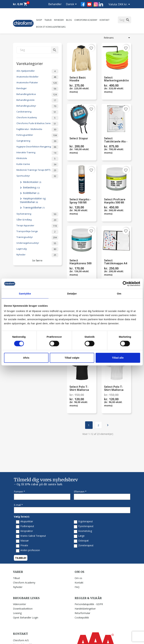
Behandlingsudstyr (37, 106)
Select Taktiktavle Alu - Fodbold (116, 140)
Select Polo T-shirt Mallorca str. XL (79, 388)
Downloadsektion (23, 577)
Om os (78, 546)
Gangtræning (37, 141)
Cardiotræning (37, 112)
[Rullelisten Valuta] (125, 5)
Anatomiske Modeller (37, 77)
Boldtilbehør (31, 193)
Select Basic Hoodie (78, 79)
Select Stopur (79, 139)
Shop (39, 20)
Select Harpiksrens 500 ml (80, 262)
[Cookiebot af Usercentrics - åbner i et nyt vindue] (125, 284)
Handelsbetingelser (85, 577)
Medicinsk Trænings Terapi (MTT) (37, 170)
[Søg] (37, 50)
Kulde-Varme (37, 165)
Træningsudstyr (37, 238)
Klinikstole (37, 159)
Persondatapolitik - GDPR (89, 572)
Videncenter (20, 572)
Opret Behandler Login (26, 586)
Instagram (96, 4)
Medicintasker (32, 182)
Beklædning (31, 187)
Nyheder (59, 20)
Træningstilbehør (34, 207)
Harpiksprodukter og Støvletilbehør (33, 200)
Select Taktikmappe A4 (116, 262)
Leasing (17, 581)
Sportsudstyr (37, 176)
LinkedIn (101, 4)
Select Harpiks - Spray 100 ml (80, 201)
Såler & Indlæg (37, 220)
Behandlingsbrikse (37, 95)
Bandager (37, 89)
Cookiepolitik (82, 586)
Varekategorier (30, 63)
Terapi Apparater (37, 226)
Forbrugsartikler (37, 135)
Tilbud (48, 20)
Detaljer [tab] (72, 294)
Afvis (26, 358)
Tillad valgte (72, 358)
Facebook (83, 4)
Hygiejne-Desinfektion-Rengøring (37, 147)
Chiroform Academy (86, 20)
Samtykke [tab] (25, 294)
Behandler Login (55, 8)
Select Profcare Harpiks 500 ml (115, 201)
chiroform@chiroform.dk (27, 629)
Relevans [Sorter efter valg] (117, 38)
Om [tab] (119, 294)
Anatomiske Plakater (37, 83)
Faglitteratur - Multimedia (37, 130)
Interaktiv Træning (37, 153)
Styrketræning (37, 214)
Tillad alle (118, 358)
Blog (69, 20)
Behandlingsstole (37, 100)
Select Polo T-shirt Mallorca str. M (114, 388)
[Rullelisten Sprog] (72, 4)
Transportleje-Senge (37, 232)
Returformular (82, 581)
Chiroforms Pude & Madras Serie (37, 124)
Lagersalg (37, 249)
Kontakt (105, 20)
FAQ (77, 555)
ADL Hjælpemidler (37, 71)
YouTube (89, 4)
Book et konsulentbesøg (51, 27)
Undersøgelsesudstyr (37, 243)
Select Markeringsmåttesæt (116, 79)
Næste (108, 425)
